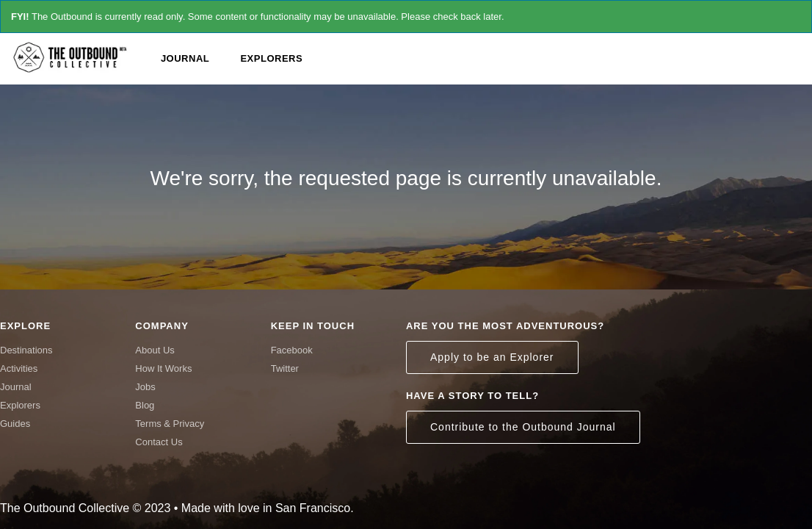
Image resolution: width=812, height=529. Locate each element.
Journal (185, 58)
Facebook (292, 350)
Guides (15, 424)
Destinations (26, 350)
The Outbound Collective (73, 57)
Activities (19, 368)
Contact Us (159, 442)
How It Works (163, 368)
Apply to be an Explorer (492, 357)
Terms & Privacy (170, 424)
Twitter (285, 368)
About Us (155, 350)
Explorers (271, 58)
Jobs (145, 387)
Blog (145, 405)
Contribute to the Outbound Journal (523, 427)
